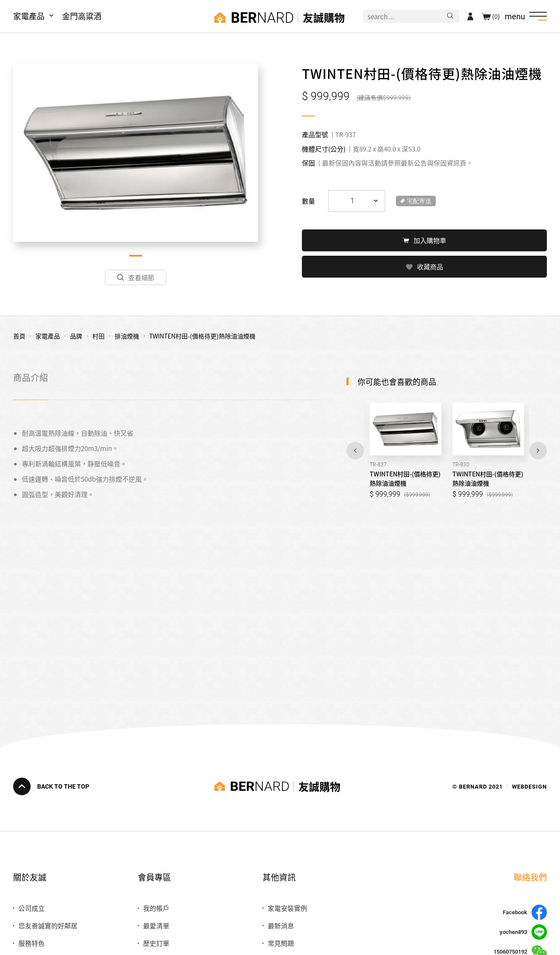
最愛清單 (156, 925)
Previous (355, 451)
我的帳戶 (156, 908)
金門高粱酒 (82, 16)
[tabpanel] (136, 153)
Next (538, 451)
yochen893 (523, 932)
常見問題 (281, 943)
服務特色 (31, 943)
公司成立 (31, 908)
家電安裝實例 (287, 908)
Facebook (525, 912)
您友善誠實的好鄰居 (48, 925)
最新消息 (281, 925)
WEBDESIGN (529, 786)
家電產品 (29, 16)
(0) (496, 16)
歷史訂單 (156, 943)
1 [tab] (136, 256)
